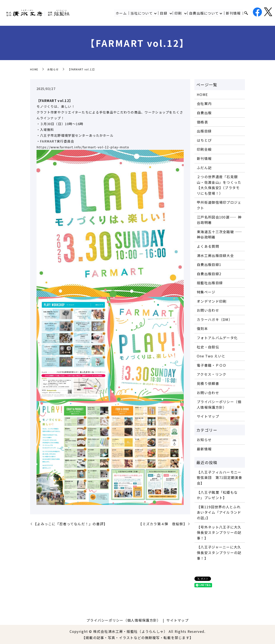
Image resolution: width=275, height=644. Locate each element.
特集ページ (206, 292)
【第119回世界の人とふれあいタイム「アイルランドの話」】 (219, 512)
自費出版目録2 (209, 274)
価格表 (202, 122)
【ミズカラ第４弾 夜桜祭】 (163, 524)
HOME (34, 69)
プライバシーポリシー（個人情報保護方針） (219, 404)
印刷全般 (204, 149)
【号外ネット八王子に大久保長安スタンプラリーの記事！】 (219, 532)
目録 (164, 13)
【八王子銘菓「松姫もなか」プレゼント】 (217, 495)
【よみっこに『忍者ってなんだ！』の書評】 (70, 524)
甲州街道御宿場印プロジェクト (219, 205)
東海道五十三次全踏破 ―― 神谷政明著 (219, 234)
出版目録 (204, 131)
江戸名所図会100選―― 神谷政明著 (219, 220)
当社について (142, 13)
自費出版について (204, 13)
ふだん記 (204, 168)
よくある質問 (208, 246)
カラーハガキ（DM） (215, 319)
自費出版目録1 (209, 264)
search (246, 13)
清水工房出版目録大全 (215, 255)
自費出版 (204, 113)
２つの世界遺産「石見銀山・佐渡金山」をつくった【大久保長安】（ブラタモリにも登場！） (219, 185)
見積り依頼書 (208, 383)
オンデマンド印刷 (212, 301)
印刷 (178, 13)
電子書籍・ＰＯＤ (212, 365)
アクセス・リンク (212, 374)
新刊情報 (233, 13)
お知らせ (53, 69)
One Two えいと (211, 356)
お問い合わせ (208, 310)
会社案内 (204, 103)
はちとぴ (204, 140)
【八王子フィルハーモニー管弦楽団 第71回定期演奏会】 (219, 478)
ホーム (121, 13)
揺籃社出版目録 (210, 283)
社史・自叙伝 (208, 347)
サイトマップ (208, 416)
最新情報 (204, 449)
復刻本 (202, 328)
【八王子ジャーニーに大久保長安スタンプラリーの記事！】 (219, 552)
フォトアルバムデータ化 (217, 338)
